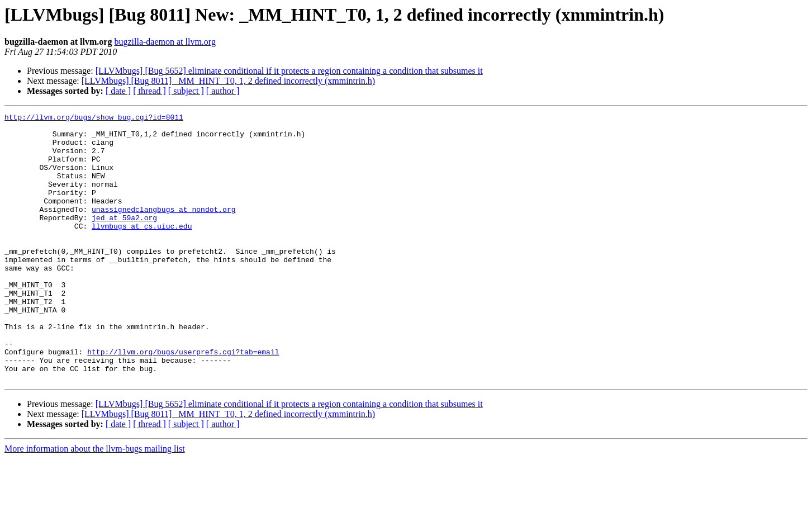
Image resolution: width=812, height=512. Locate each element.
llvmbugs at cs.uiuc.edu (142, 249)
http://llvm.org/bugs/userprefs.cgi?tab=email (183, 400)
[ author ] (223, 91)
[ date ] (118, 91)
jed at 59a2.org (124, 239)
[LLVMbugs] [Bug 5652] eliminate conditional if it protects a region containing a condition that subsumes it (289, 71)
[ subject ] (186, 91)
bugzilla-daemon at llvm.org (165, 42)
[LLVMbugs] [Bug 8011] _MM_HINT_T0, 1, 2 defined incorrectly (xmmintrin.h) (228, 81)
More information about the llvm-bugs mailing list (95, 502)
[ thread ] (149, 91)
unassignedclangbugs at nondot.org (163, 229)
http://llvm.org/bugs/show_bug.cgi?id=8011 (94, 118)
